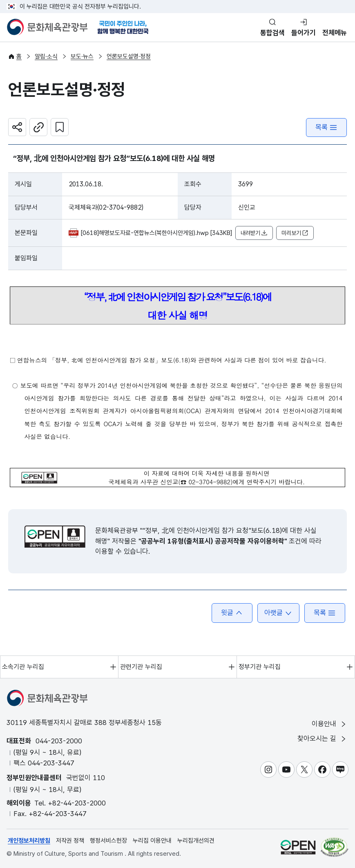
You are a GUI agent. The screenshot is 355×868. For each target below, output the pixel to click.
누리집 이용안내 (152, 841)
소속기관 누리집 (23, 667)
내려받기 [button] (254, 233)
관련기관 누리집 (141, 667)
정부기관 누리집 (260, 667)
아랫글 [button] (278, 613)
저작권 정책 (70, 841)
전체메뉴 (335, 33)
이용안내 (329, 724)
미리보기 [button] (295, 233)
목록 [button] (325, 613)
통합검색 (272, 33)
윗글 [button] (232, 613)
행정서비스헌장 (108, 841)
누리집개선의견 (196, 841)
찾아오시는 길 (322, 739)
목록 (326, 127)
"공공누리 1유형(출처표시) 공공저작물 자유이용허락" (213, 541)
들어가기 (304, 33)
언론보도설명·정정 (129, 56)
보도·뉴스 (82, 56)
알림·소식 (46, 56)
